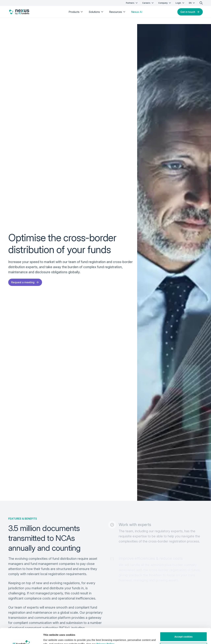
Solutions (96, 12)
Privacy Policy (105, 628)
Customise (184, 632)
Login (180, 3)
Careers (148, 3)
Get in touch (190, 12)
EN (192, 3)
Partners (132, 3)
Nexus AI (137, 12)
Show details (51, 637)
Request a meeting (25, 282)
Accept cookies (183, 621)
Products (76, 12)
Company (165, 3)
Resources (118, 12)
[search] (201, 3)
